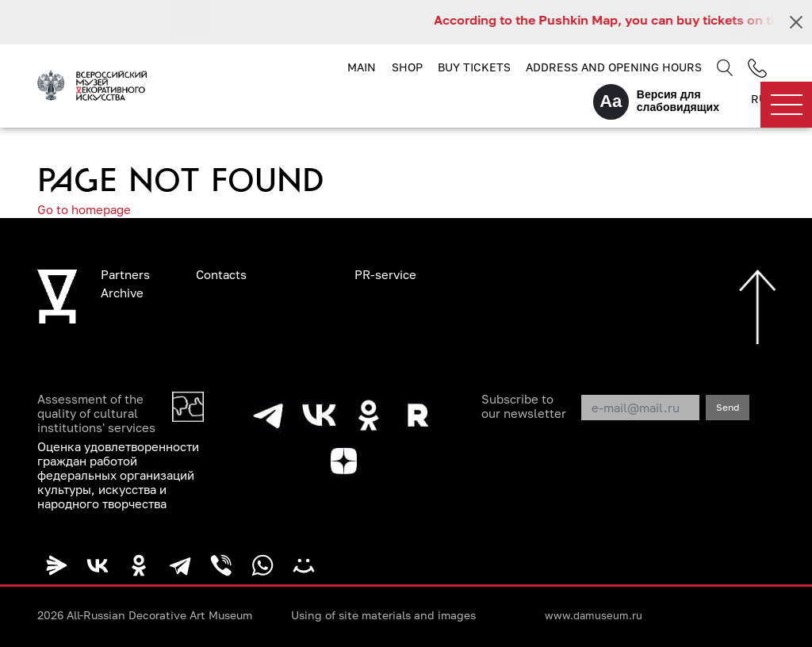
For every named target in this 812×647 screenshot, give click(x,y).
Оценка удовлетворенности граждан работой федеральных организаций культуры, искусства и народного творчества (118, 475)
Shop (407, 67)
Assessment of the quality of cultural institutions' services (96, 413)
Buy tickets (474, 67)
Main (362, 67)
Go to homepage (84, 209)
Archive (122, 293)
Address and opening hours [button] (614, 67)
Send (728, 407)
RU (759, 99)
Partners (125, 274)
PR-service (385, 274)
